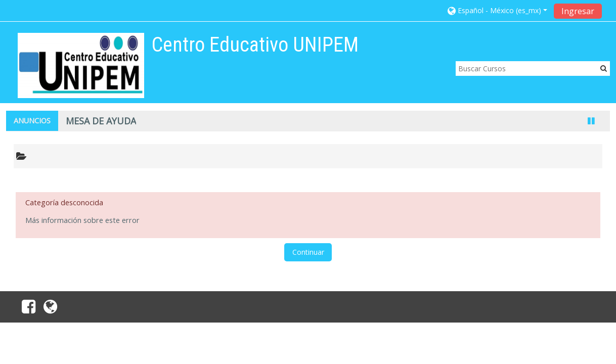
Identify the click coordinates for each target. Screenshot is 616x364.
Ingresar (578, 11)
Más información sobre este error (82, 220)
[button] (497, 10)
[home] (81, 65)
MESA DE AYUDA (101, 121)
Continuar (308, 252)
